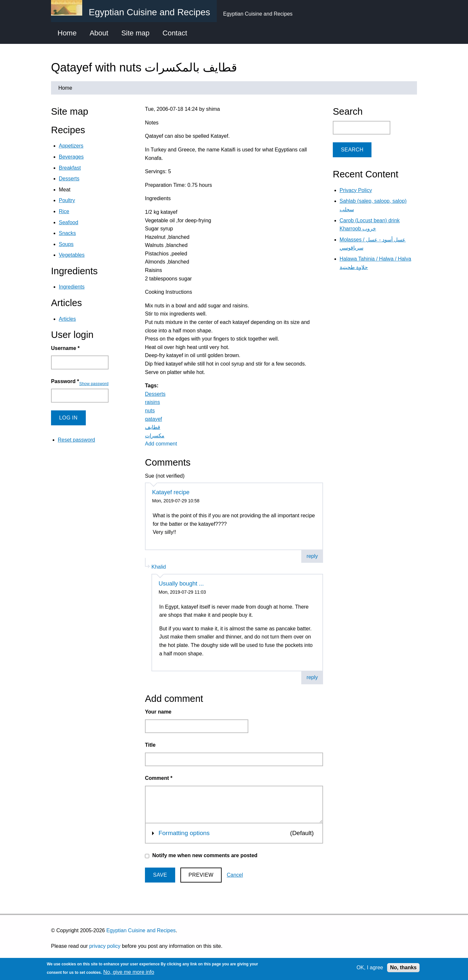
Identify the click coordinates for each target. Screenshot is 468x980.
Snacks (67, 233)
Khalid (159, 567)
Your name (158, 712)
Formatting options (184, 832)
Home (67, 33)
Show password (94, 384)
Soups (66, 244)
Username (65, 348)
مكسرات (155, 436)
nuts (150, 411)
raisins (152, 402)
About (99, 33)
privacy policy (105, 946)
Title (150, 745)
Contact (175, 33)
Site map (135, 33)
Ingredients (72, 287)
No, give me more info (129, 972)
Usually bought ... (181, 584)
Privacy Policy (356, 190)
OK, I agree (370, 967)
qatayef (153, 419)
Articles (67, 319)
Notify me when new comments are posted (205, 855)
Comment (159, 778)
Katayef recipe (171, 492)
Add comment (161, 444)
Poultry (67, 200)
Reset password (77, 440)
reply (312, 556)
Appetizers (71, 146)
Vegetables (72, 255)
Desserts (155, 394)
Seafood (69, 222)
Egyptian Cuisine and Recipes (141, 930)
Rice (64, 211)
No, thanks (403, 967)
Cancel (235, 875)
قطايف (153, 427)
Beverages (71, 157)
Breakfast (70, 168)
